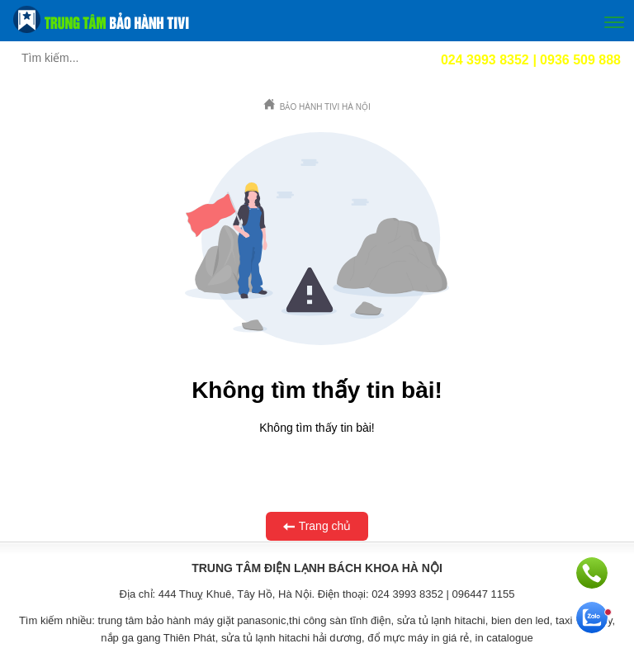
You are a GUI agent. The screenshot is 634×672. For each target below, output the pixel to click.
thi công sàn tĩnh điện (340, 620)
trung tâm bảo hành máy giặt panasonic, (194, 620)
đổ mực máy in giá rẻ (418, 638)
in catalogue (504, 638)
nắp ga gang (130, 638)
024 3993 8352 (407, 594)
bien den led (520, 620)
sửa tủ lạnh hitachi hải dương (291, 638)
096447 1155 (484, 594)
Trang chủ (317, 526)
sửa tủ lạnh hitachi (441, 620)
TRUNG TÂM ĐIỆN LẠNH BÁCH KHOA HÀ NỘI (317, 568)
